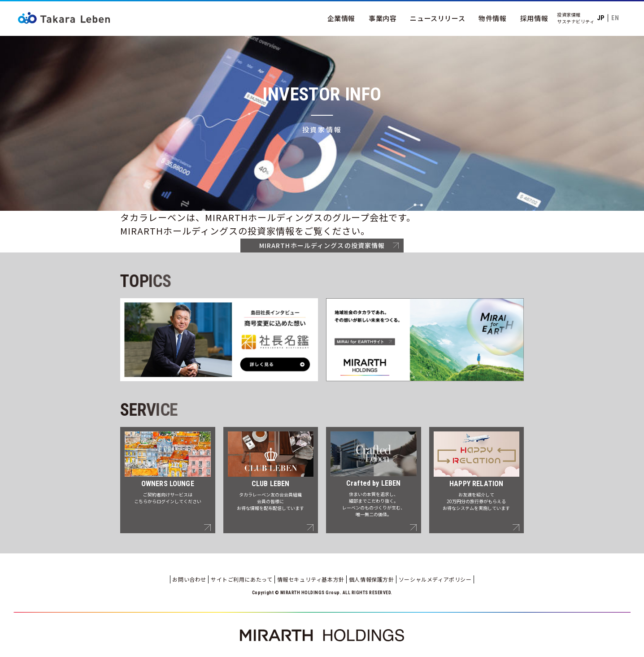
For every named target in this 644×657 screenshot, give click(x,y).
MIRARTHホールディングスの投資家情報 (322, 245)
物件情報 (492, 18)
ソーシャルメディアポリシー (435, 579)
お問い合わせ (189, 579)
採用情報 (534, 18)
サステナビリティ (576, 21)
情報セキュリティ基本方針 (311, 579)
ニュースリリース (437, 18)
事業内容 (383, 18)
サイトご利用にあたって (242, 579)
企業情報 (341, 18)
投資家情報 (569, 15)
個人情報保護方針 (372, 579)
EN (615, 18)
